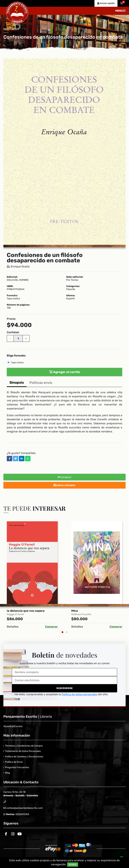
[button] (123, 61)
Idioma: (71, 296)
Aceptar (73, 864)
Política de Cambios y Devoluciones (24, 757)
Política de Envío (14, 762)
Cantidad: (13, 332)
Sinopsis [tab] (17, 382)
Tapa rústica (17, 362)
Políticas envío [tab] (41, 383)
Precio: (11, 319)
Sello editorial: (75, 277)
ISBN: (10, 286)
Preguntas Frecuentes (17, 767)
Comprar (51, 627)
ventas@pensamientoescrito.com (24, 808)
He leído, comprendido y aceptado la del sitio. (60, 694)
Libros (15, 29)
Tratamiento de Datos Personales (23, 751)
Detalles (13, 627)
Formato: (12, 296)
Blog (7, 773)
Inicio (6, 29)
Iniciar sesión (106, 3)
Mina (75, 611)
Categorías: (73, 286)
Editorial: (12, 277)
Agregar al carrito (65, 372)
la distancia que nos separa (26, 611)
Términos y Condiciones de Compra (24, 746)
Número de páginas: (18, 305)
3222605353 (22, 814)
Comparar (64, 477)
